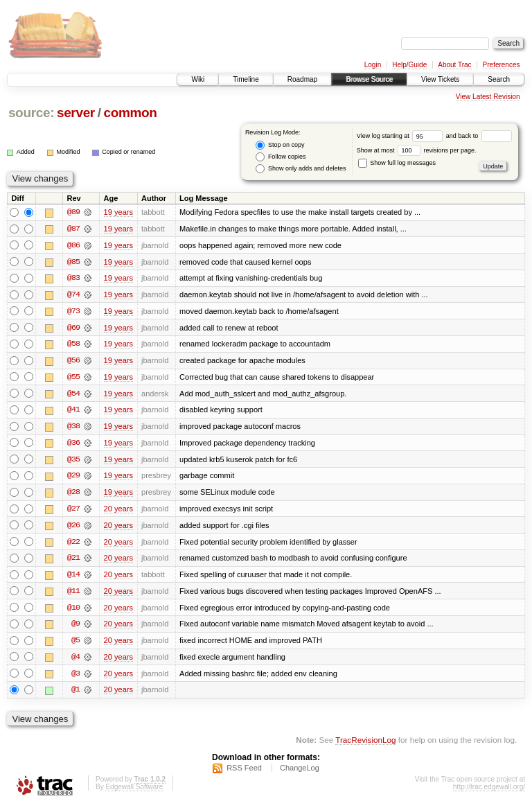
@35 (73, 461)
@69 (73, 328)
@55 (73, 378)
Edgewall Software (134, 792)
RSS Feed (244, 773)
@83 (73, 279)
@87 (73, 229)
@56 (73, 362)
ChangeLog (300, 773)
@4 (76, 661)
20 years (118, 511)
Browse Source (369, 79)
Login (373, 65)
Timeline (246, 79)
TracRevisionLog (365, 745)
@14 (73, 578)
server (76, 113)
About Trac (454, 65)
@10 (73, 611)
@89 (73, 212)
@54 (73, 395)
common (130, 113)
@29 (73, 478)
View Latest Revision (488, 97)
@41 (73, 412)
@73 (73, 312)
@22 (73, 545)
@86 (73, 245)
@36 (73, 445)
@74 (73, 295)
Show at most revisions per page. (417, 150)
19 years (118, 212)
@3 (76, 678)
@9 (76, 628)
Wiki (198, 79)
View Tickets (440, 79)
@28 (73, 495)
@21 (73, 561)
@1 (76, 694)
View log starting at (401, 136)
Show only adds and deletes (301, 169)
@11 (73, 595)
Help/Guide (409, 65)
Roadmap (302, 79)
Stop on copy (280, 145)
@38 (73, 428)
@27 (73, 511)
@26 (73, 528)
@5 (76, 644)
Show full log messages (397, 163)
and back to (479, 136)
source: (31, 113)
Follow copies (281, 157)
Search (499, 79)
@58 (73, 345)
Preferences (502, 65)
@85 (73, 262)
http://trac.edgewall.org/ (489, 792)
